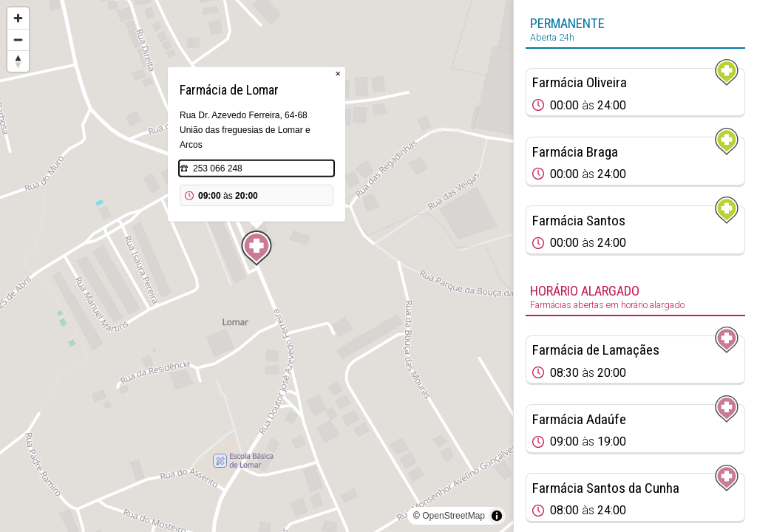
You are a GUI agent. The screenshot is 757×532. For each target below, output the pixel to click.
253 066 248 (218, 168)
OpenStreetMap (454, 516)
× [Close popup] (338, 74)
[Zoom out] (18, 40)
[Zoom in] (18, 18)
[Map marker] (257, 248)
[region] (257, 266)
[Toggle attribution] (497, 516)
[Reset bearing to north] (18, 61)
